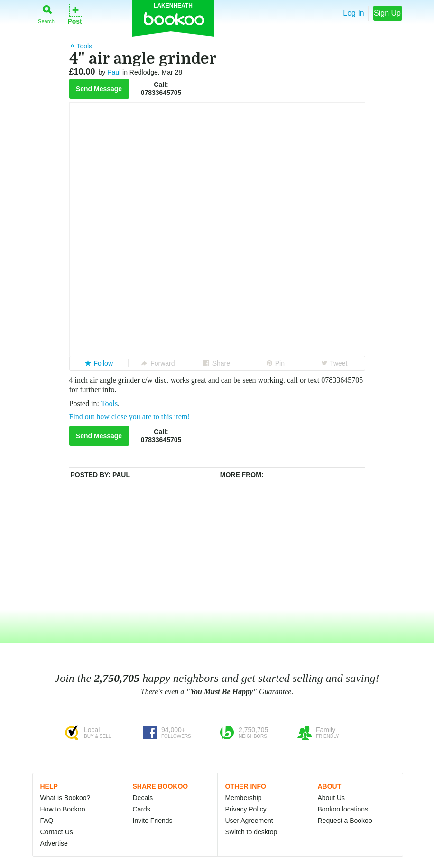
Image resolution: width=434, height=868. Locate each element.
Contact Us (57, 832)
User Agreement (249, 821)
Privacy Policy (246, 809)
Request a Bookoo (345, 821)
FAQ (47, 821)
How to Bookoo (63, 809)
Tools (109, 403)
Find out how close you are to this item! (130, 417)
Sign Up (387, 13)
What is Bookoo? (65, 798)
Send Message (99, 89)
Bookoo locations (343, 809)
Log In (353, 13)
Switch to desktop (251, 832)
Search (46, 13)
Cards (142, 809)
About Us (332, 798)
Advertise (54, 843)
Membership (244, 798)
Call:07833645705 (161, 89)
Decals (143, 798)
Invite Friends (153, 821)
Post (74, 14)
